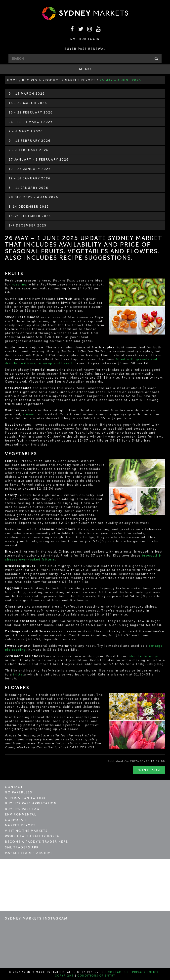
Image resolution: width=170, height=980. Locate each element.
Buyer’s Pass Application (31, 803)
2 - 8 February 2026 (29, 150)
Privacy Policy (145, 972)
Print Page (149, 770)
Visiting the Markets (26, 831)
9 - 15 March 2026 (27, 94)
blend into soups (144, 656)
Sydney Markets (26, 868)
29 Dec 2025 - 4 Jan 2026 (33, 197)
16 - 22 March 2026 (28, 103)
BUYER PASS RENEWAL (85, 49)
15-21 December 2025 (30, 216)
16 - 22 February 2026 (31, 112)
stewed (29, 414)
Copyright (64, 976)
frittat (19, 674)
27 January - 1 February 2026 (39, 160)
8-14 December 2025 (29, 207)
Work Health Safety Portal (33, 836)
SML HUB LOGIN (85, 39)
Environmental (21, 814)
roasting (19, 284)
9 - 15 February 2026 (30, 141)
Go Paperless (19, 792)
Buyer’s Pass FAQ (22, 809)
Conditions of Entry (96, 976)
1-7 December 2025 (28, 225)
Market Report (20, 825)
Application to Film (25, 798)
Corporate (16, 820)
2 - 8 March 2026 (26, 131)
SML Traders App (22, 847)
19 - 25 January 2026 (30, 169)
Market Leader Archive (29, 853)
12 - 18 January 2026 (30, 178)
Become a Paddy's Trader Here (37, 842)
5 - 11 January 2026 (28, 188)
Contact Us (118, 972)
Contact (14, 787)
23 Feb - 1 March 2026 (31, 122)
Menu (92, 70)
